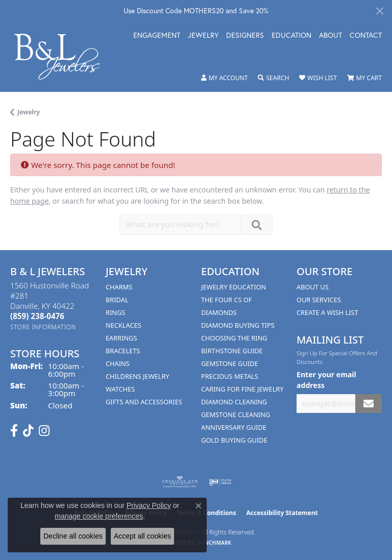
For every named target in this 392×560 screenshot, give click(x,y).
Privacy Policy (149, 505)
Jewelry (29, 112)
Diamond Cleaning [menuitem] (234, 402)
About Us (313, 287)
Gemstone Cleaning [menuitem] (236, 415)
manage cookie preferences (99, 516)
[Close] (379, 11)
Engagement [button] (157, 36)
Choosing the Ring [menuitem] (234, 338)
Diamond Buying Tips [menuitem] (238, 325)
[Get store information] (43, 327)
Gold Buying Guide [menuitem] (234, 440)
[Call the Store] (37, 316)
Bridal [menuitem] (117, 300)
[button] (225, 78)
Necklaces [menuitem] (124, 325)
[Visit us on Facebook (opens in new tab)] (14, 431)
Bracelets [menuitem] (123, 351)
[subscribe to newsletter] (369, 404)
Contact (366, 36)
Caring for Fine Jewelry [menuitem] (242, 389)
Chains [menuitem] (118, 363)
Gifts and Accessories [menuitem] (144, 402)
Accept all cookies (142, 536)
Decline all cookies (73, 536)
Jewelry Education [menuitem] (234, 287)
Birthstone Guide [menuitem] (232, 351)
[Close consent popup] (199, 506)
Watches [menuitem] (120, 389)
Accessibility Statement (282, 513)
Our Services (319, 300)
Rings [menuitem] (115, 312)
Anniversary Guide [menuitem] (234, 427)
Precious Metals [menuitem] (230, 376)
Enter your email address (326, 380)
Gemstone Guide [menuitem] (230, 363)
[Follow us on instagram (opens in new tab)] (44, 431)
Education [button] (291, 36)
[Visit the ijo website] (220, 482)
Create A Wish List (327, 312)
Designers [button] (245, 36)
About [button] (330, 36)
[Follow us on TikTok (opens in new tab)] (28, 431)
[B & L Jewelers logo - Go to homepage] (62, 57)
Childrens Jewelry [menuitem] (138, 376)
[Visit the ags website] (180, 482)
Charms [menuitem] (119, 287)
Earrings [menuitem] (121, 338)
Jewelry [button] (203, 36)
